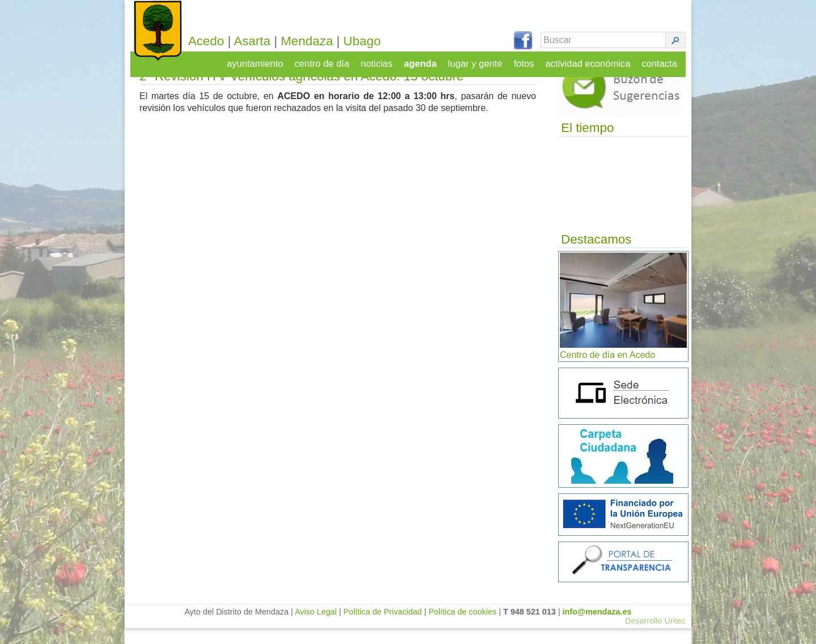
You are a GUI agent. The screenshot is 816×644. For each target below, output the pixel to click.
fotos (527, 60)
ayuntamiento (263, 60)
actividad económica (590, 60)
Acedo (219, 41)
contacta (660, 60)
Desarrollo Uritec (655, 637)
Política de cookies (462, 628)
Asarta (265, 41)
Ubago (375, 41)
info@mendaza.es (597, 628)
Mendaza (320, 41)
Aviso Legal (316, 628)
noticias (382, 60)
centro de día (328, 60)
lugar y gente (479, 60)
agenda (425, 60)
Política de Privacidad (382, 628)
